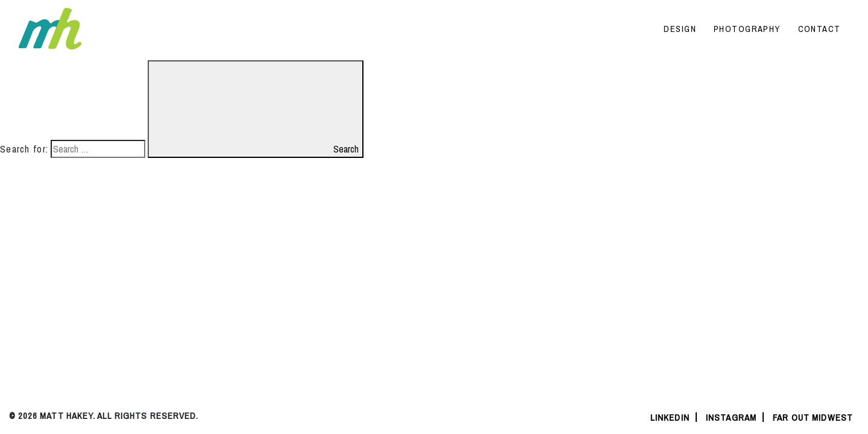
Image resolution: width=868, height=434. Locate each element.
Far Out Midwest (813, 417)
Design (680, 29)
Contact (819, 29)
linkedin (670, 417)
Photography (747, 29)
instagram (731, 417)
